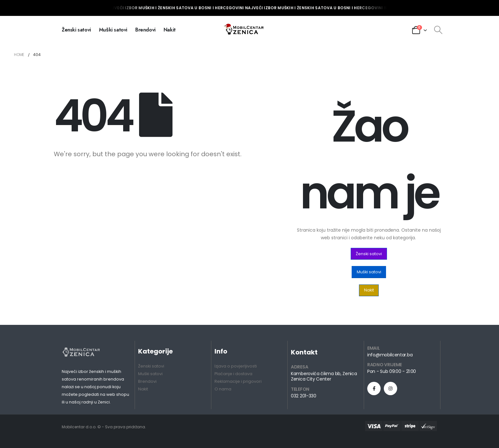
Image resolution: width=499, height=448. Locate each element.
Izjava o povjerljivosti (236, 366)
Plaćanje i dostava (233, 374)
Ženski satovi (76, 30)
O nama (223, 389)
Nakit (170, 30)
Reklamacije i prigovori (238, 381)
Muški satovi (113, 30)
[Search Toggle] (438, 30)
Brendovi (145, 30)
